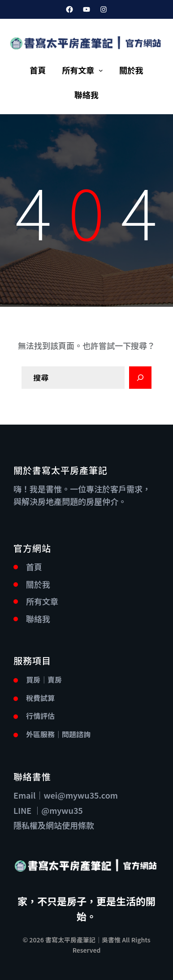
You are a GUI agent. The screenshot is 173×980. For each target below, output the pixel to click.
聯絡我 (38, 619)
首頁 (34, 567)
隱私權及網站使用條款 (54, 825)
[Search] (140, 378)
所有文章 (78, 70)
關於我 (38, 584)
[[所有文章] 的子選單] (101, 70)
